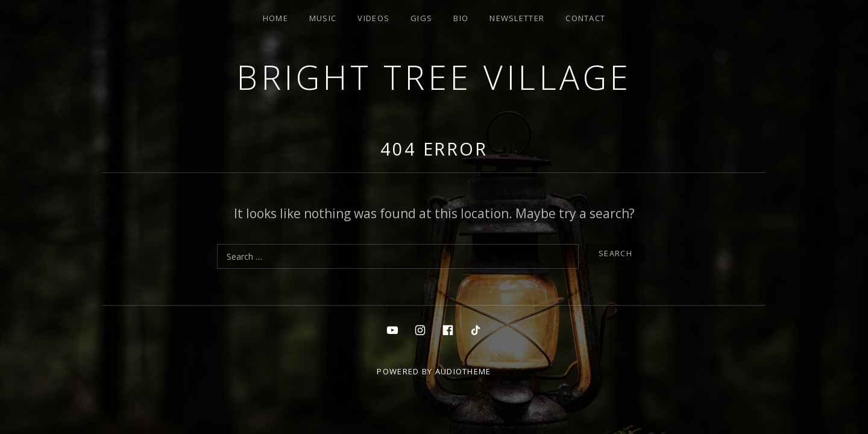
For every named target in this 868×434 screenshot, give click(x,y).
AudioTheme (463, 371)
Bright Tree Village (434, 77)
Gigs (421, 18)
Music (323, 18)
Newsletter (517, 18)
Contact (585, 18)
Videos (373, 18)
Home (275, 18)
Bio (461, 18)
